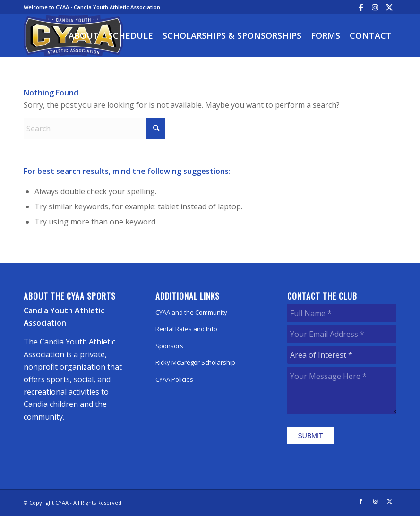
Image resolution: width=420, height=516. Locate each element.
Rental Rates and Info (186, 329)
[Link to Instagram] (375, 7)
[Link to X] (389, 7)
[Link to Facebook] (361, 7)
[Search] (94, 129)
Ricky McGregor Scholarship (195, 362)
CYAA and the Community (191, 312)
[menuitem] (84, 35)
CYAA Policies (174, 379)
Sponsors (169, 346)
